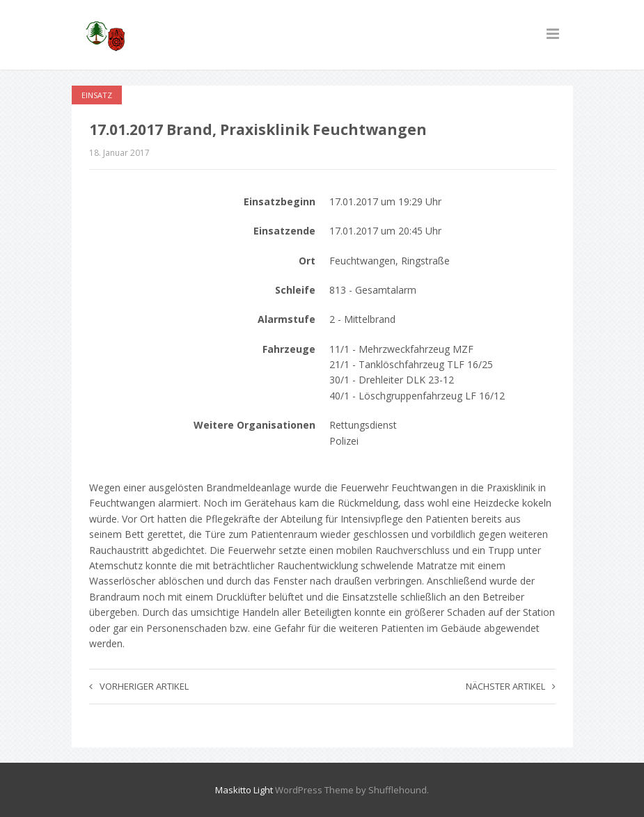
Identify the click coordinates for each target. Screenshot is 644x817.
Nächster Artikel (511, 686)
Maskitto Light (244, 790)
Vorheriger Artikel (139, 686)
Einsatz (97, 95)
